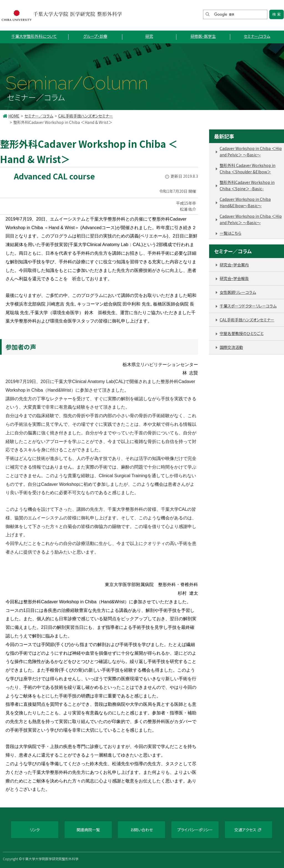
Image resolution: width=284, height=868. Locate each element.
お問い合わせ (142, 830)
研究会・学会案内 (234, 265)
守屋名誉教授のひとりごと (242, 333)
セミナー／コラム (39, 116)
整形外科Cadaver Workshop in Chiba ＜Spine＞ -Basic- (247, 185)
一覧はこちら (230, 233)
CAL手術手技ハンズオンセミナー (86, 116)
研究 (149, 36)
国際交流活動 (231, 347)
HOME (14, 116)
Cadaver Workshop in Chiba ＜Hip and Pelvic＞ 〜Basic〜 (251, 152)
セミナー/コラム (257, 36)
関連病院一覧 (88, 830)
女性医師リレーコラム (238, 292)
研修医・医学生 (203, 36)
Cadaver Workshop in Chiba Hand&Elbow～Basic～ (245, 202)
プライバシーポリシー (195, 830)
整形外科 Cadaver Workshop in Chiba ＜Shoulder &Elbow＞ (248, 168)
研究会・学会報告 (234, 278)
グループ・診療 (95, 36)
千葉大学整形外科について (34, 36)
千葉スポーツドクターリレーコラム (248, 306)
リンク (35, 830)
